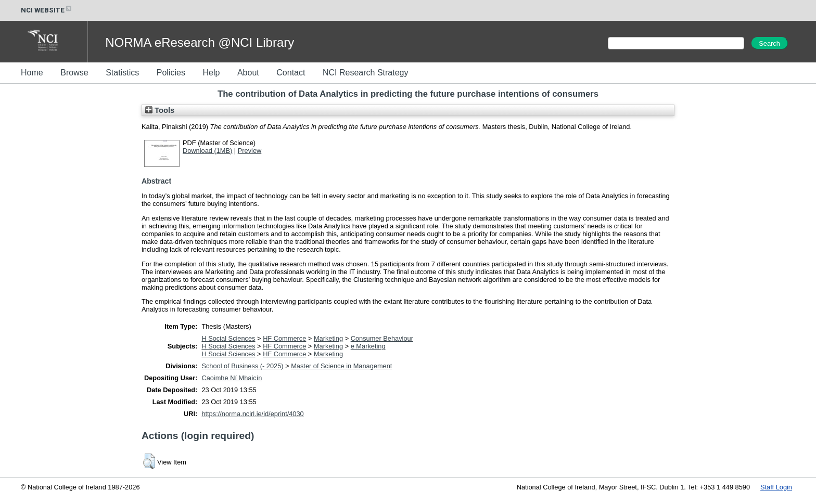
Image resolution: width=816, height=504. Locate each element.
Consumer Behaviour (382, 338)
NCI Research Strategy (366, 73)
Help (211, 73)
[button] (149, 461)
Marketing (328, 338)
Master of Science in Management (341, 366)
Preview (250, 151)
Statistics (122, 73)
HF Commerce (284, 338)
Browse (74, 73)
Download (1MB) (207, 151)
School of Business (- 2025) (242, 366)
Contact (291, 73)
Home (32, 73)
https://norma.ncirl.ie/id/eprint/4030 (252, 414)
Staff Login (776, 487)
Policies (171, 73)
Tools (160, 110)
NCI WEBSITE (47, 10)
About (248, 73)
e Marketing (368, 346)
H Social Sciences (228, 338)
